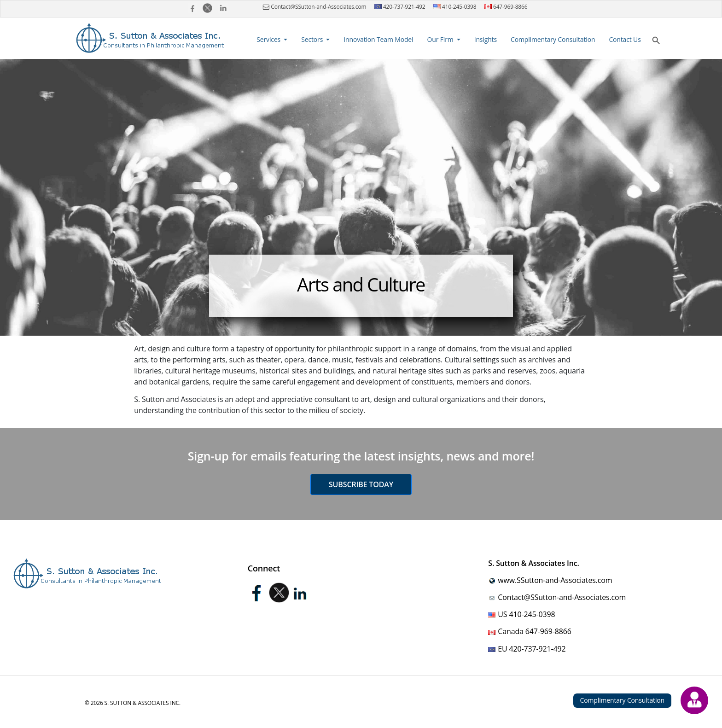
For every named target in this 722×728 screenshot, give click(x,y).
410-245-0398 (455, 7)
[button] (272, 39)
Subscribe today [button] (361, 484)
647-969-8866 (506, 7)
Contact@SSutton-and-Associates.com (313, 7)
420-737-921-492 (400, 7)
